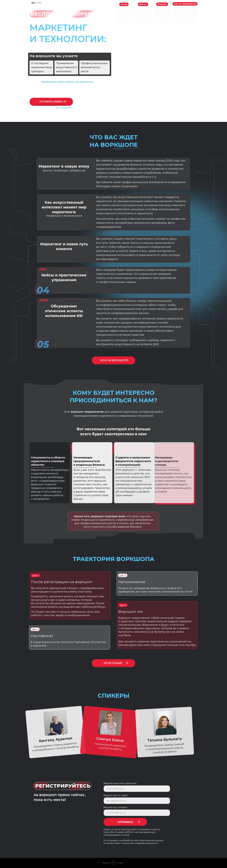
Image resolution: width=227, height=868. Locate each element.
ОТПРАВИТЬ (125, 822)
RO (40, 3)
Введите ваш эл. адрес (116, 795)
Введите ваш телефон (115, 807)
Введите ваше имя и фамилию (120, 783)
